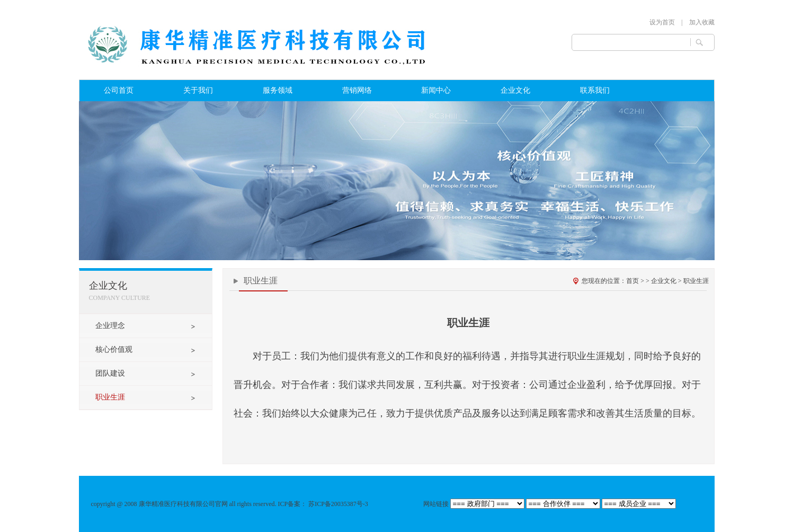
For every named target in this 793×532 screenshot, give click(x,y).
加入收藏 (702, 22)
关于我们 (198, 90)
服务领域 (278, 90)
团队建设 (110, 373)
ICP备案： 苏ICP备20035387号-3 (324, 504)
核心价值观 (114, 349)
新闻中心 (436, 90)
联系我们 (595, 90)
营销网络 (357, 90)
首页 (632, 281)
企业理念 (110, 326)
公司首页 (119, 90)
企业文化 (515, 90)
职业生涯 (110, 397)
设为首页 (662, 22)
